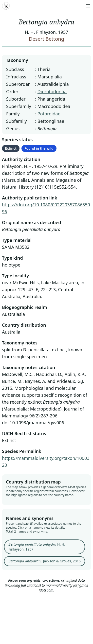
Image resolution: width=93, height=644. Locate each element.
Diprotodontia (52, 91)
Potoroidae (49, 114)
